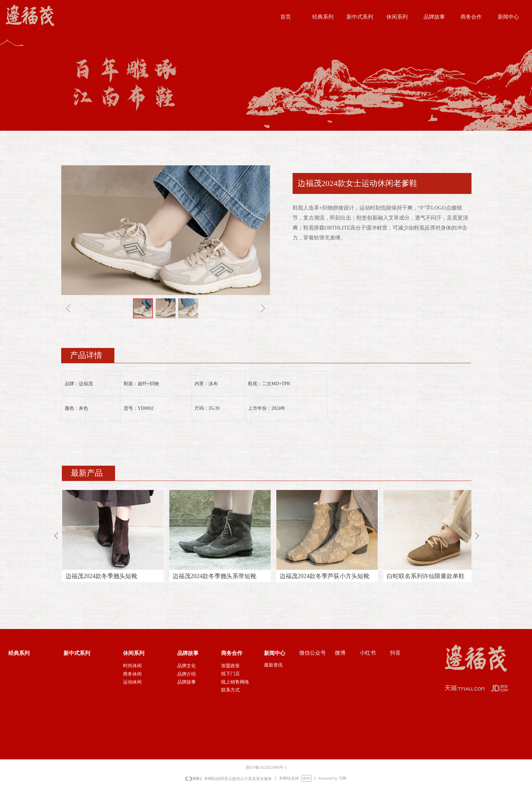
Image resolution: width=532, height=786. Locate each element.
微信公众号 (313, 653)
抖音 (395, 653)
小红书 (368, 653)
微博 (340, 653)
